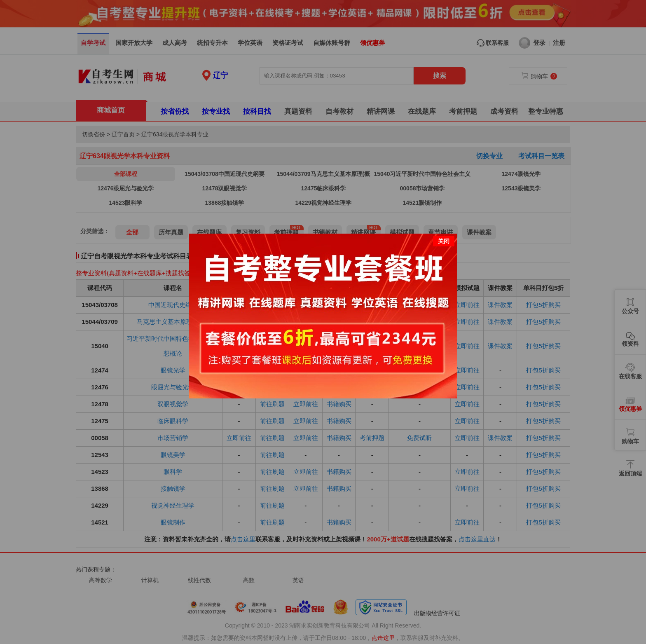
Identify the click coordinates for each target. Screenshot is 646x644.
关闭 (444, 236)
